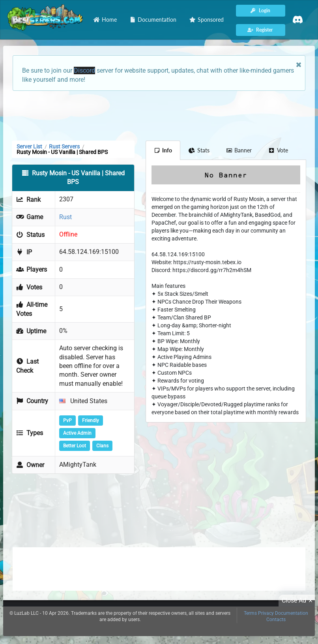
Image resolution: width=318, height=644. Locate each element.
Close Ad (298, 601)
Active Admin (77, 433)
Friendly (91, 421)
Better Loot (75, 446)
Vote (278, 150)
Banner (239, 150)
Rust (65, 217)
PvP (67, 421)
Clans (102, 446)
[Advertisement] (159, 115)
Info (163, 150)
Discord (84, 70)
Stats (199, 150)
